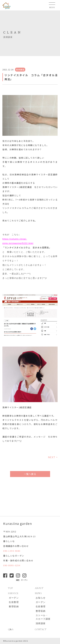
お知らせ (41, 598)
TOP (10, 588)
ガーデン (14, 598)
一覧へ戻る (30, 474)
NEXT (52, 457)
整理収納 (14, 607)
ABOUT (39, 588)
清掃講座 (41, 623)
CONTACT (41, 629)
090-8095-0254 (12, 565)
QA (11, 629)
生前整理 (14, 602)
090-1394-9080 (12, 551)
